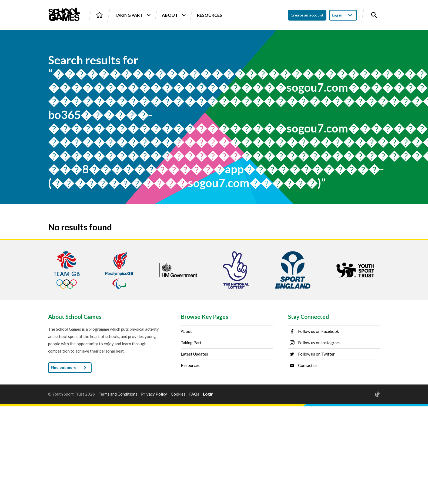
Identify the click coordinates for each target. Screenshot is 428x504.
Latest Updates (194, 354)
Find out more (70, 368)
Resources (210, 15)
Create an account (307, 15)
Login (208, 394)
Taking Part (132, 15)
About (174, 15)
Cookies (178, 394)
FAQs (194, 394)
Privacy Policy (154, 394)
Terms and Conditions (118, 394)
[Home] (99, 15)
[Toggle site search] (374, 15)
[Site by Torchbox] (366, 394)
